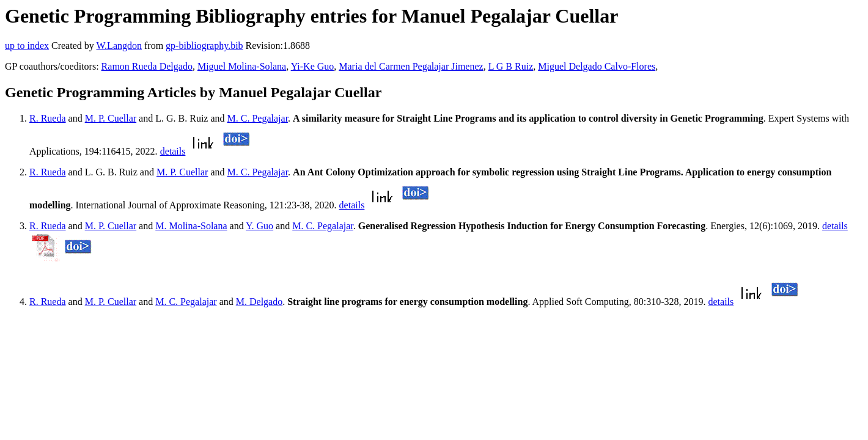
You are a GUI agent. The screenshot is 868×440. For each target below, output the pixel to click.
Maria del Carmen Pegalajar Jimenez (411, 66)
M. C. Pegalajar (258, 118)
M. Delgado (259, 302)
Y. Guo (259, 226)
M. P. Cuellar (111, 118)
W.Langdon (119, 46)
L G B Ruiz (511, 66)
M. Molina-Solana (191, 226)
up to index (27, 46)
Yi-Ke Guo (313, 66)
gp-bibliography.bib (204, 46)
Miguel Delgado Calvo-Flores (597, 66)
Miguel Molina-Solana (242, 66)
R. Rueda (48, 118)
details (173, 151)
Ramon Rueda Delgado (147, 66)
